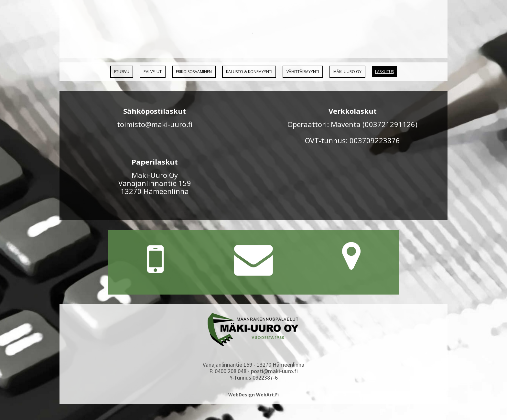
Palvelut (153, 72)
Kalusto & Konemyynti (249, 72)
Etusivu (122, 72)
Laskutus (384, 72)
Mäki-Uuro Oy (347, 72)
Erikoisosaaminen (194, 72)
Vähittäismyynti (303, 72)
